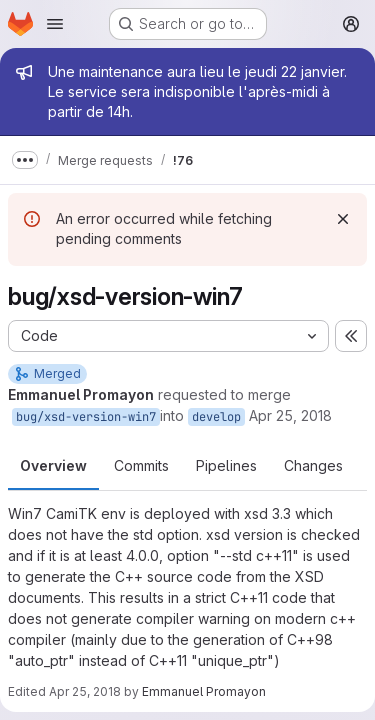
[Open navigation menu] (55, 24)
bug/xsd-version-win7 (86, 417)
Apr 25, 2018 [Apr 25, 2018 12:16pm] (290, 415)
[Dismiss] (343, 219)
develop (216, 417)
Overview (53, 465)
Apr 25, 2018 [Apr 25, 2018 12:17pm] (85, 691)
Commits (141, 465)
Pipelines (226, 465)
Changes (313, 465)
